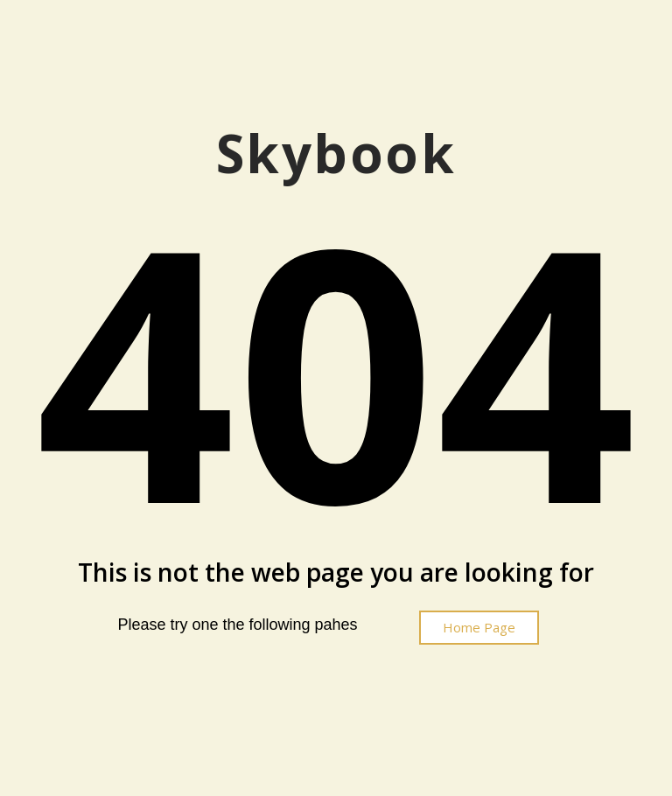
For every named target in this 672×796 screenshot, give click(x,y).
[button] (479, 628)
